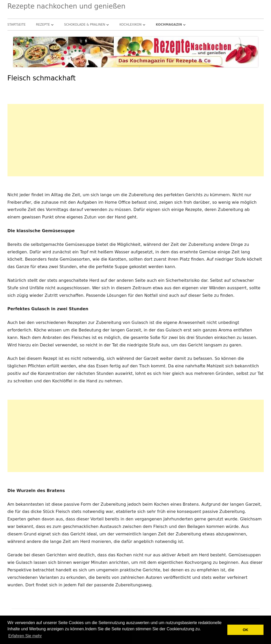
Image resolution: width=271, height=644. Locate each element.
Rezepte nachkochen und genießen (67, 6)
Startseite (17, 25)
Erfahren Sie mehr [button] (25, 636)
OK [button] (245, 630)
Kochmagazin (169, 25)
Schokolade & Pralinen (85, 25)
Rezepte (43, 25)
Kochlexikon (130, 25)
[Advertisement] (136, 140)
